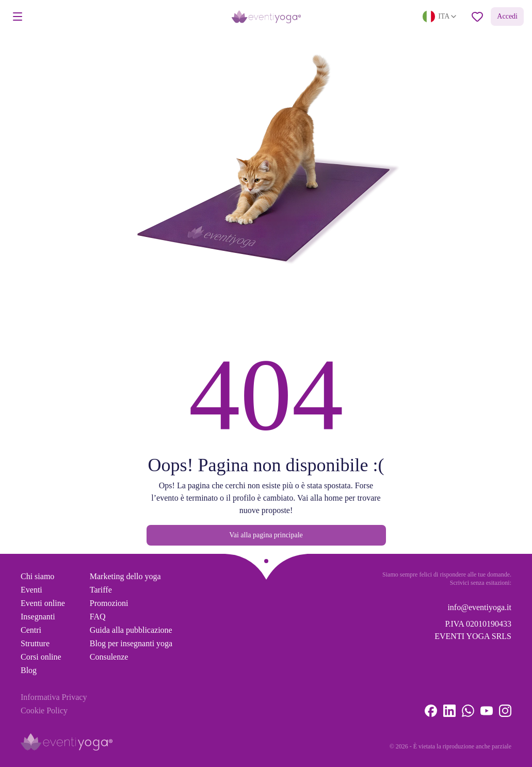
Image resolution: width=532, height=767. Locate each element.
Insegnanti (38, 617)
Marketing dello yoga (125, 576)
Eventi (31, 590)
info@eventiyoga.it (479, 607)
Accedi (507, 16)
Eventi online (43, 603)
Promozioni (109, 603)
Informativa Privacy (54, 697)
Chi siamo (37, 576)
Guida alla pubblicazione (131, 630)
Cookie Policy (44, 710)
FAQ (98, 617)
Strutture (35, 643)
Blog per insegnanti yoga (131, 643)
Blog (29, 670)
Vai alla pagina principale (266, 535)
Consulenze (109, 657)
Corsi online (41, 657)
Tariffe (101, 590)
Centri (31, 630)
